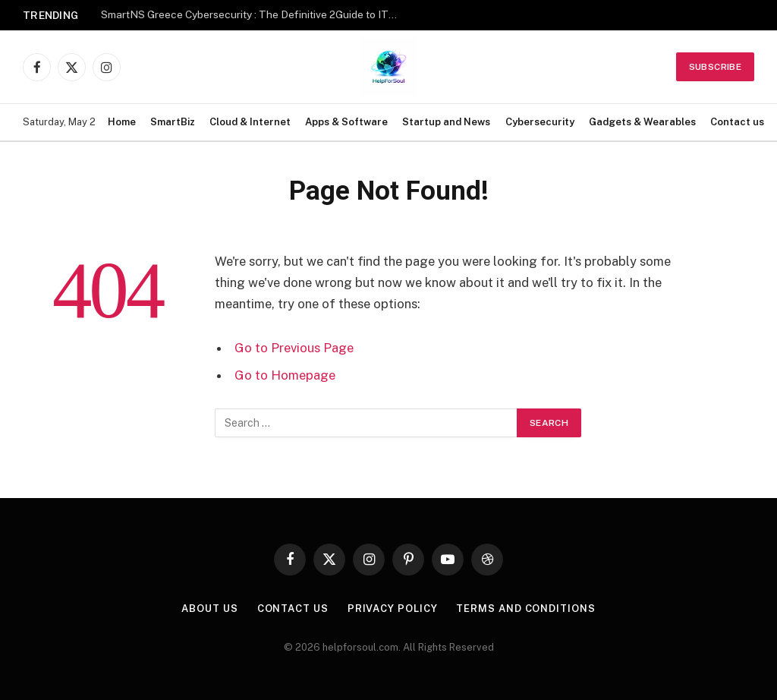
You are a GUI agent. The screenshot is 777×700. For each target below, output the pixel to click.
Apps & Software (346, 122)
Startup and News (446, 122)
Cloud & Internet (250, 122)
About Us (209, 609)
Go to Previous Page (294, 348)
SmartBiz (173, 122)
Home (122, 122)
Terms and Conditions (525, 609)
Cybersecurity (540, 122)
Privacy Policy (393, 609)
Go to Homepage (285, 375)
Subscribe (715, 67)
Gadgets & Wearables (642, 122)
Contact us (737, 122)
